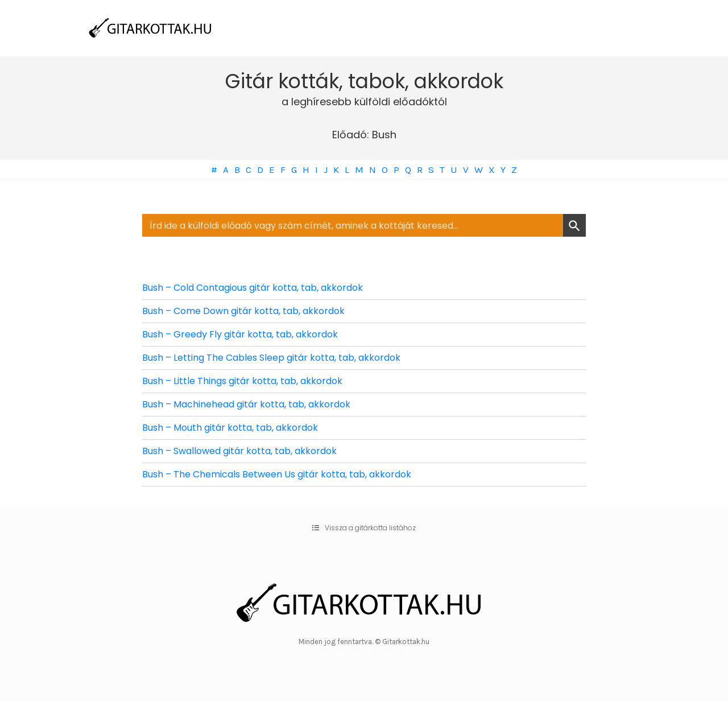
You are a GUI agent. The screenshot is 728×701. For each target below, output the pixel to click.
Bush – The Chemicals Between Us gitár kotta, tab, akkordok (277, 474)
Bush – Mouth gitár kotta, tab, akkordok (230, 428)
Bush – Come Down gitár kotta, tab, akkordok (243, 311)
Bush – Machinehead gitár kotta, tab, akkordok (246, 404)
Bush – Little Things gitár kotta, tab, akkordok (242, 381)
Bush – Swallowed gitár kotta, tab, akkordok (239, 451)
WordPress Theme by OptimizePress (364, 655)
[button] (364, 528)
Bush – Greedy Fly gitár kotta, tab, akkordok (240, 334)
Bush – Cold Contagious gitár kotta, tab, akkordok (253, 288)
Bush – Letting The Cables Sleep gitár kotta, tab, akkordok (271, 358)
